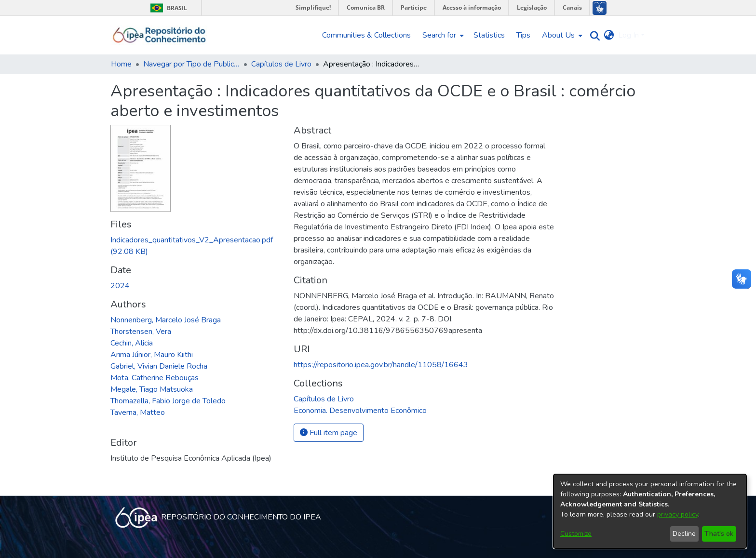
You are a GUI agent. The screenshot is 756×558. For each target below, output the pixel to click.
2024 (120, 286)
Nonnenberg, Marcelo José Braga (166, 320)
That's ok (719, 534)
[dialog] (650, 511)
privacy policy (678, 514)
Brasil (167, 8)
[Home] (159, 35)
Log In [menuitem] (628, 35)
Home (121, 64)
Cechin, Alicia (132, 343)
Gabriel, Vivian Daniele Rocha (159, 366)
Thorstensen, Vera (141, 332)
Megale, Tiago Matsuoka (152, 389)
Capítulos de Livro (281, 64)
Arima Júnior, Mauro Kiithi (152, 355)
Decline (684, 534)
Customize (576, 534)
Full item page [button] (329, 433)
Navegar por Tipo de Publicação (191, 64)
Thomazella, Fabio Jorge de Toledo (168, 401)
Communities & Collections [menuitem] (366, 35)
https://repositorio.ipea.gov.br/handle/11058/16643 (381, 365)
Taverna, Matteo (138, 412)
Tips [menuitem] (523, 35)
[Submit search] (593, 35)
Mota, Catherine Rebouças (155, 378)
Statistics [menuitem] (489, 35)
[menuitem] (442, 35)
